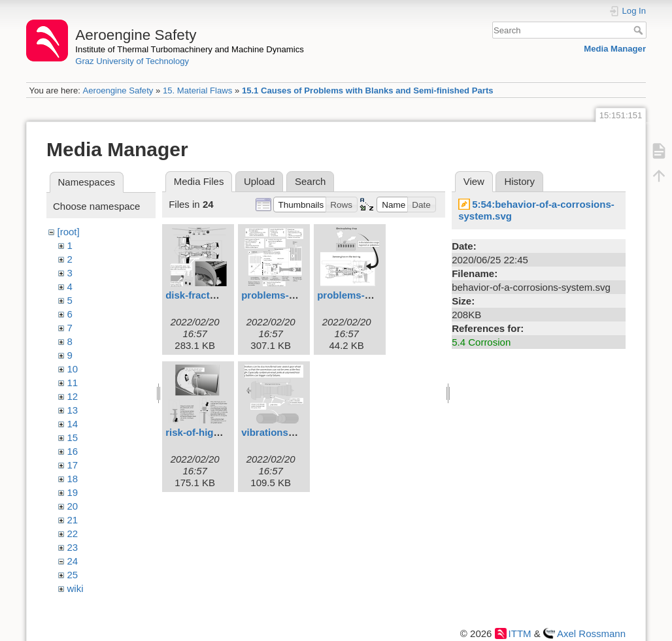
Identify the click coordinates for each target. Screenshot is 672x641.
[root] (69, 232)
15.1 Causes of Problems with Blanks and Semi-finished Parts (368, 90)
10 (73, 369)
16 (73, 451)
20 (73, 506)
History (519, 181)
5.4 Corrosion (481, 342)
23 (73, 547)
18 (73, 479)
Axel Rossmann (591, 633)
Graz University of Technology (132, 61)
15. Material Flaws (197, 90)
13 (73, 410)
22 (73, 534)
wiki (76, 588)
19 (73, 492)
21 (73, 520)
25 (73, 575)
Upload (260, 181)
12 (73, 396)
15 (73, 437)
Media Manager (615, 49)
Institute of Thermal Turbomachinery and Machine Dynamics (190, 49)
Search (640, 30)
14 (73, 424)
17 (73, 465)
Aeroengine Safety (118, 90)
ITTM (520, 633)
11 (73, 383)
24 (73, 561)
